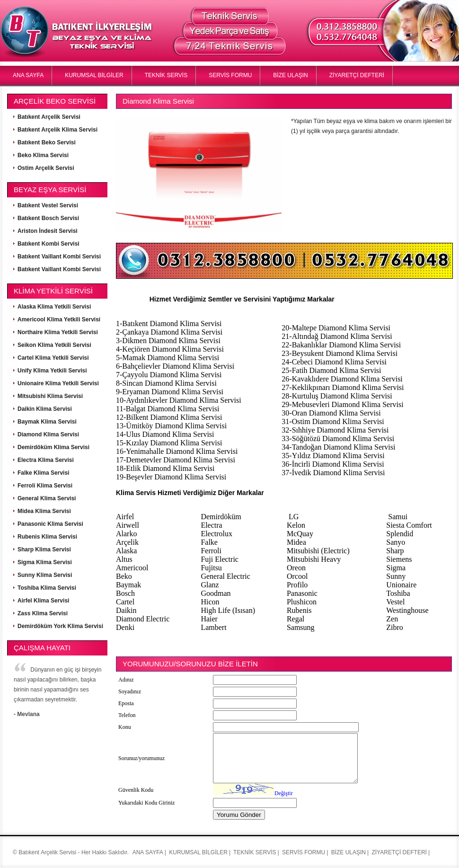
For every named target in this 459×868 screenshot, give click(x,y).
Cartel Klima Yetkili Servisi (53, 358)
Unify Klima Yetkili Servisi (52, 371)
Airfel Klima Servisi (43, 601)
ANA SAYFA (28, 75)
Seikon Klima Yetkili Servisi (54, 345)
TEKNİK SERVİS (166, 75)
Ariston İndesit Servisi (48, 231)
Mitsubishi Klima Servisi (50, 396)
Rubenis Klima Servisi (47, 537)
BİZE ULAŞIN (290, 75)
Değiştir (284, 793)
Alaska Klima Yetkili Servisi (54, 307)
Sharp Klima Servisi (44, 549)
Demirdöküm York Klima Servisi (60, 626)
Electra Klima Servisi (46, 460)
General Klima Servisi (47, 498)
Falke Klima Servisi (43, 473)
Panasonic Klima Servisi (50, 524)
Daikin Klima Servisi (45, 409)
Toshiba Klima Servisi (47, 588)
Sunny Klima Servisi (45, 575)
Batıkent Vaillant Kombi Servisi (59, 257)
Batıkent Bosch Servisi (48, 218)
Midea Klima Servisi (44, 511)
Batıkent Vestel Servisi (48, 205)
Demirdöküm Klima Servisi (53, 447)
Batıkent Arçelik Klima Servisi (57, 130)
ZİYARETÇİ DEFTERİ (357, 75)
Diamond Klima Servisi (48, 434)
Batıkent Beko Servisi (47, 142)
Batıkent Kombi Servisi (49, 244)
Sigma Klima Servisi (45, 562)
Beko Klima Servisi (43, 155)
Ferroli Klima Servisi (45, 486)
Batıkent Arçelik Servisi (49, 117)
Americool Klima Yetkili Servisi (59, 319)
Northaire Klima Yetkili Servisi (58, 332)
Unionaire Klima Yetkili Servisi (58, 383)
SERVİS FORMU (230, 75)
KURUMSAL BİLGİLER (94, 75)
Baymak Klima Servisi (47, 422)
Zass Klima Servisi (43, 613)
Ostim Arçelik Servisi (46, 168)
